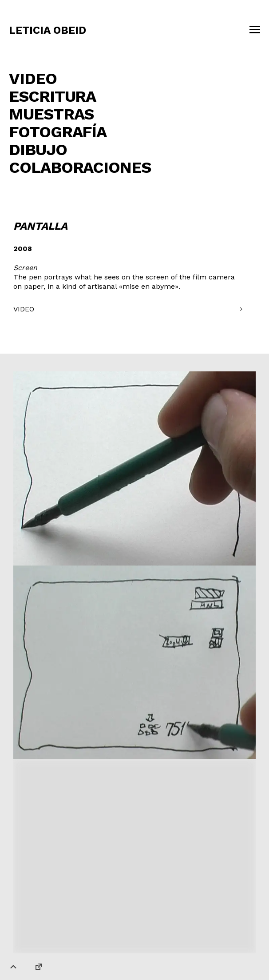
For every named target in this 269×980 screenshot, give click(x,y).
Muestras (51, 114)
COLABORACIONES (80, 167)
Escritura (52, 96)
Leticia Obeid (47, 30)
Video (33, 79)
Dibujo (38, 150)
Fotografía (58, 132)
